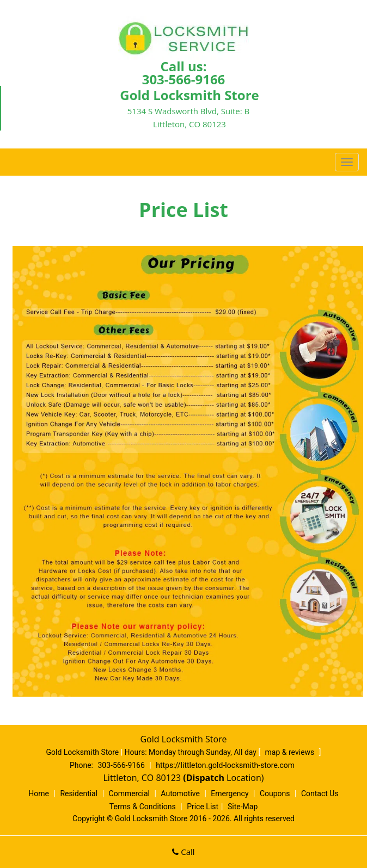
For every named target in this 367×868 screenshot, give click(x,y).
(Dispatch (205, 778)
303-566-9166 (184, 79)
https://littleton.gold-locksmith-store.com (225, 765)
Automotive (180, 793)
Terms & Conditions (143, 807)
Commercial (129, 793)
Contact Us (320, 793)
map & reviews (291, 752)
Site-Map (243, 807)
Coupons (275, 793)
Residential (79, 793)
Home (39, 793)
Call (183, 852)
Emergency (230, 793)
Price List (203, 807)
